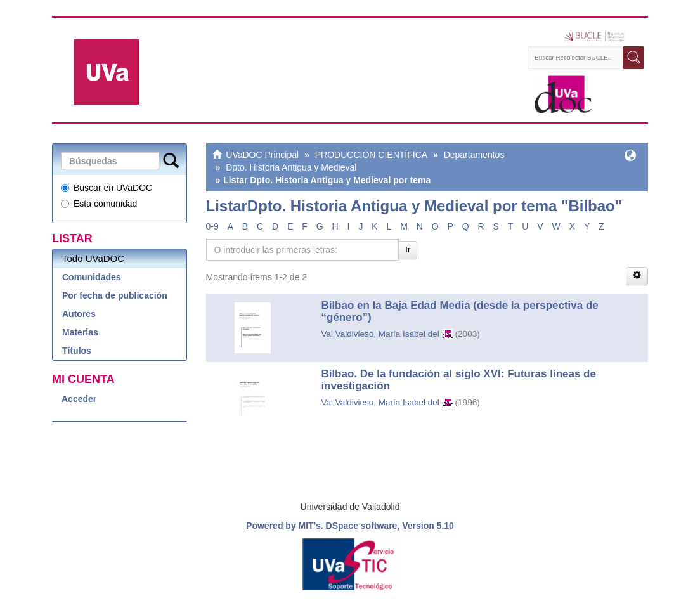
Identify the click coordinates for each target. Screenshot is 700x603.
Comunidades (92, 277)
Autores (79, 314)
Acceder (79, 399)
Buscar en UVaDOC (107, 188)
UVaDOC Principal (262, 155)
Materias (80, 332)
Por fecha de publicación (115, 295)
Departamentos (474, 155)
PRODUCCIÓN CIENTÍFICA (371, 155)
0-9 (212, 226)
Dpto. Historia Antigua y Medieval (291, 167)
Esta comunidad (99, 204)
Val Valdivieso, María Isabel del (380, 334)
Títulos (77, 351)
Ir (408, 250)
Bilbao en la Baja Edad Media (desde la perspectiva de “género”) (459, 311)
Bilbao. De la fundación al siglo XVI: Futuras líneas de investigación (458, 380)
